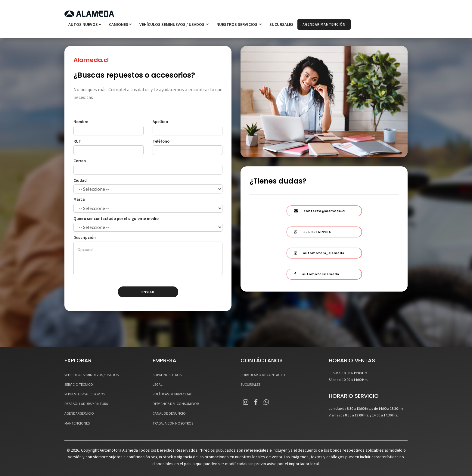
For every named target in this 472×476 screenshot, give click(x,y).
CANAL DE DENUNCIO (169, 414)
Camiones (120, 24)
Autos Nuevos (85, 24)
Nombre (81, 122)
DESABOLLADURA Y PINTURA (86, 404)
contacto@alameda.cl (320, 211)
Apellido (160, 122)
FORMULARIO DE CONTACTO (263, 375)
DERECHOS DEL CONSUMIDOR (176, 404)
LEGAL (158, 384)
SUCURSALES (281, 24)
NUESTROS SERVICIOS (239, 24)
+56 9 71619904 (312, 232)
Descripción (85, 237)
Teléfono (161, 141)
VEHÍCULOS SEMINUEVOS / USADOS (174, 24)
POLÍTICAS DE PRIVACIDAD (173, 394)
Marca (79, 199)
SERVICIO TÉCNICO (79, 384)
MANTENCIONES (77, 423)
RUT (77, 141)
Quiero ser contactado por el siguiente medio (116, 218)
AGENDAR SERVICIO (79, 414)
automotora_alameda (319, 253)
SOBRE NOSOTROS (167, 375)
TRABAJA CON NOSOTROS (173, 423)
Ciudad (80, 180)
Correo (80, 161)
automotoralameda (317, 274)
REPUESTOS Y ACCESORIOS (85, 394)
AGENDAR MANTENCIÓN (324, 24)
